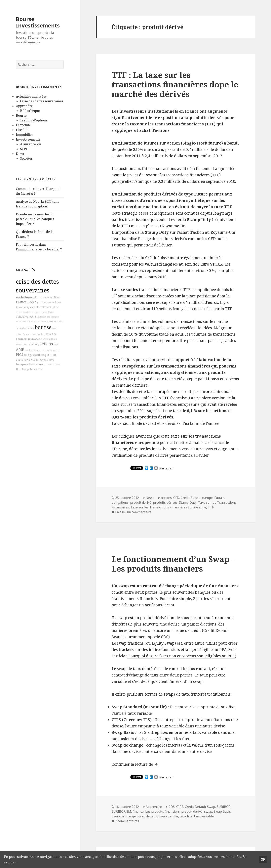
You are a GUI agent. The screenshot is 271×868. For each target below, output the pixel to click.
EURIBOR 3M (121, 811)
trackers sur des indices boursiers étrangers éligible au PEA (172, 650)
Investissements (28, 139)
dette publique (52, 298)
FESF (39, 298)
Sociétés (26, 158)
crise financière (52, 350)
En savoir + (33, 862)
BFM (40, 369)
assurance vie (26, 359)
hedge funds (29, 369)
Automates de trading (34, 334)
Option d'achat (50, 339)
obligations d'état (26, 317)
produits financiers (34, 350)
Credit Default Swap (200, 807)
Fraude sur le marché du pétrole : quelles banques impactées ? (35, 219)
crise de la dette (52, 365)
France (21, 302)
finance (138, 811)
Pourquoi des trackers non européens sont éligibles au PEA (181, 656)
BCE (19, 369)
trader (44, 312)
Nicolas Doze (23, 344)
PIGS (19, 355)
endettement (26, 297)
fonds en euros (45, 360)
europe (51, 321)
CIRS (180, 807)
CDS (172, 807)
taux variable (204, 816)
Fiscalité (22, 130)
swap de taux (147, 816)
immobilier (35, 339)
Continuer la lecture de (135, 764)
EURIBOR (224, 807)
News (20, 154)
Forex (60, 322)
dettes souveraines (37, 322)
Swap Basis (222, 811)
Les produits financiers (162, 811)
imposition (48, 355)
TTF (211, 507)
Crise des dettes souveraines (42, 101)
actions (46, 344)
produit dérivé (141, 502)
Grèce (32, 302)
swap (208, 811)
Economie (23, 125)
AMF (20, 349)
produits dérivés (46, 302)
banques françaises (30, 364)
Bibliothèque (30, 111)
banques (28, 307)
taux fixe (186, 816)
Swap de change (124, 816)
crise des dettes (25, 328)
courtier (27, 312)
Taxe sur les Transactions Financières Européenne (168, 507)
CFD (176, 498)
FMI (56, 344)
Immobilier (25, 135)
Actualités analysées (31, 96)
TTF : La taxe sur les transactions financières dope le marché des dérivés (175, 84)
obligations (120, 502)
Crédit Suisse (191, 498)
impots (35, 344)
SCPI (24, 149)
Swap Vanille (168, 816)
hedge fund (32, 355)
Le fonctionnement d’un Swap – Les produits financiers (174, 564)
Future (219, 498)
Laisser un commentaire (133, 512)
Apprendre (24, 106)
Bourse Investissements (38, 22)
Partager (166, 468)
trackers (36, 312)
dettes (37, 307)
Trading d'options (34, 120)
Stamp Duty (188, 502)
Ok (263, 859)
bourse (43, 327)
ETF (43, 307)
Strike (51, 312)
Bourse (21, 115)
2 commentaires (127, 821)
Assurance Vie (31, 144)
